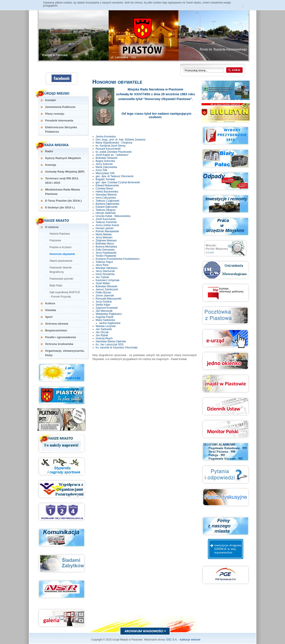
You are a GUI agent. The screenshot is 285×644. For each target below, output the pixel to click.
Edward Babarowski (107, 185)
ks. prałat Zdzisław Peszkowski (114, 152)
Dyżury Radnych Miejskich (63, 158)
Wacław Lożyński (106, 326)
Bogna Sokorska (105, 161)
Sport (49, 317)
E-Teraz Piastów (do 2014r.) (63, 201)
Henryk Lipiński (105, 228)
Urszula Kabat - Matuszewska (113, 216)
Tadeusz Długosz (106, 210)
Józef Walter (103, 283)
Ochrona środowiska (59, 344)
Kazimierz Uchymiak (108, 280)
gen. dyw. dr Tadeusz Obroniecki (115, 176)
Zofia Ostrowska (105, 250)
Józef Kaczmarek (106, 219)
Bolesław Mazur (105, 244)
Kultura (50, 303)
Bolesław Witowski (107, 286)
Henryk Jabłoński (106, 213)
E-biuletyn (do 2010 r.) (60, 207)
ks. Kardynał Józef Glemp (111, 146)
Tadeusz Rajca (104, 262)
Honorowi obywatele (62, 254)
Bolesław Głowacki (107, 158)
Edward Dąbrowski (107, 207)
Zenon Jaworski (105, 296)
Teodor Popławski (106, 256)
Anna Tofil (101, 170)
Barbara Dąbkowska (108, 204)
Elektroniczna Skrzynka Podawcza (61, 129)
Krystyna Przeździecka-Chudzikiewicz (118, 259)
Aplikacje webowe (190, 640)
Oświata (51, 310)
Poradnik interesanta (59, 120)
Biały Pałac (56, 286)
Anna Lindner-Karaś (107, 225)
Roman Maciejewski (107, 231)
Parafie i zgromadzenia (61, 337)
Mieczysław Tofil (105, 173)
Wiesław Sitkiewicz (107, 268)
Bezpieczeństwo (56, 330)
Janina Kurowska (106, 137)
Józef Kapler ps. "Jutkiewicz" (112, 155)
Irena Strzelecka (105, 274)
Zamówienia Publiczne (60, 107)
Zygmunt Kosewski (107, 308)
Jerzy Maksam (104, 237)
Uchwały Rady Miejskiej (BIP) (65, 172)
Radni (49, 151)
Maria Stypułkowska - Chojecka (114, 143)
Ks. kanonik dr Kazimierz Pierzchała (117, 348)
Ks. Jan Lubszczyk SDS (110, 345)
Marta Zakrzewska (106, 167)
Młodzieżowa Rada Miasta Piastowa (63, 192)
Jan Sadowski (104, 329)
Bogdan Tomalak (105, 179)
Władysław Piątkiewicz (109, 314)
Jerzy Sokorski (104, 164)
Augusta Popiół (105, 317)
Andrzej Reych (104, 338)
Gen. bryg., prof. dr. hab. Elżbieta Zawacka (121, 140)
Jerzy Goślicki (104, 302)
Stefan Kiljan (103, 305)
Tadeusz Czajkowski (108, 201)
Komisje (51, 165)
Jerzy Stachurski (105, 271)
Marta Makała (104, 234)
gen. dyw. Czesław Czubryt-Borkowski (118, 182)
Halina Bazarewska (107, 192)
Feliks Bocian (103, 293)
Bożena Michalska (106, 247)
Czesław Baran (105, 189)
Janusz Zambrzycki (107, 289)
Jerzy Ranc (102, 265)
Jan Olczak (102, 332)
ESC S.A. (172, 640)
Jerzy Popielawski (106, 253)
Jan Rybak (102, 335)
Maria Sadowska (105, 320)
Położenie (55, 241)
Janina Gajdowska (110, 323)
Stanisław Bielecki (106, 195)
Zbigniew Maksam (106, 241)
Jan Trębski (102, 277)
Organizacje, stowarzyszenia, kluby (65, 353)
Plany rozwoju (55, 114)
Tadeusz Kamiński (106, 222)
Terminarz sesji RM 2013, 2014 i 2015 (62, 181)
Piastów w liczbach (61, 247)
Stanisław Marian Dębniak (111, 341)
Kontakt (50, 100)
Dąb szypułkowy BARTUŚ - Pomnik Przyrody (65, 294)
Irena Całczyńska (106, 198)
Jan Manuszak (104, 311)
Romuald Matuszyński (109, 299)
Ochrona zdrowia (57, 324)
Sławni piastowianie (61, 261)
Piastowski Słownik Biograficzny (61, 270)
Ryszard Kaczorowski (108, 149)
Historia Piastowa (60, 234)
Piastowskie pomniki (61, 279)
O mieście (52, 227)
